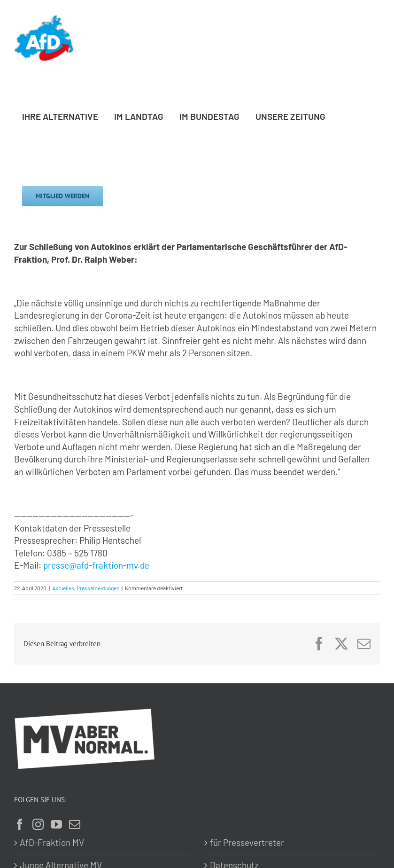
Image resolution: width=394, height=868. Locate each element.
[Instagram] (38, 824)
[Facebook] (20, 824)
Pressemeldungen (98, 588)
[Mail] (75, 824)
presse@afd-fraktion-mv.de (96, 565)
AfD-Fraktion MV (52, 842)
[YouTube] (56, 824)
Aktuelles (63, 588)
